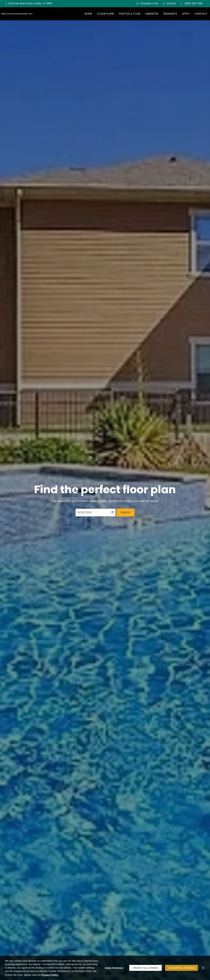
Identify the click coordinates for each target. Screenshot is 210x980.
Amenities (152, 14)
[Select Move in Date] (93, 513)
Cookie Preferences (114, 968)
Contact (201, 14)
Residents (170, 14)
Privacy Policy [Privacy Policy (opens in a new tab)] (50, 975)
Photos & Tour (130, 14)
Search (126, 512)
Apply (186, 14)
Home (88, 14)
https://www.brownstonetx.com (17, 14)
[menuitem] (88, 14)
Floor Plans (105, 14)
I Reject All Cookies (146, 968)
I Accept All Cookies (182, 968)
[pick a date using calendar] (113, 513)
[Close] (203, 968)
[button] (147, 4)
